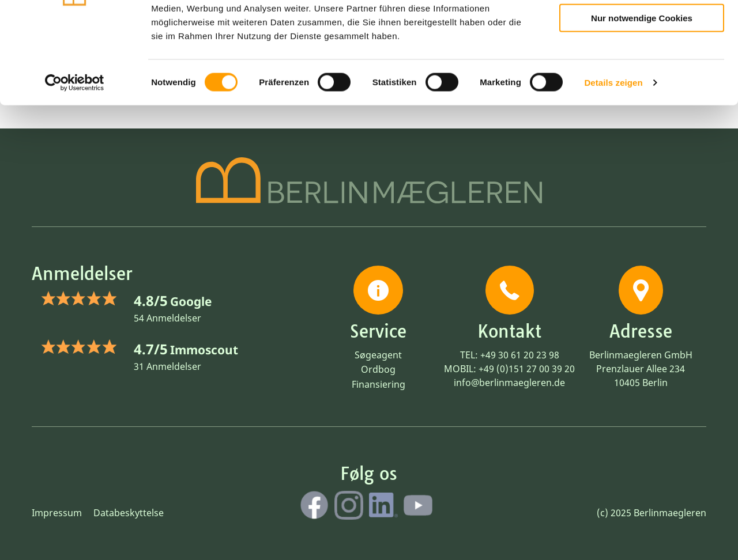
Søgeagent (378, 355)
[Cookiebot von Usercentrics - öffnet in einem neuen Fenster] (75, 158)
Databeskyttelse (129, 513)
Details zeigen (613, 158)
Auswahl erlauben (642, 61)
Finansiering (379, 384)
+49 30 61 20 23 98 (520, 355)
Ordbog (378, 369)
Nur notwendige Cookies (642, 93)
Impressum (57, 513)
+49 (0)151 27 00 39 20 (527, 369)
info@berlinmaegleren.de (509, 383)
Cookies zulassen (642, 28)
